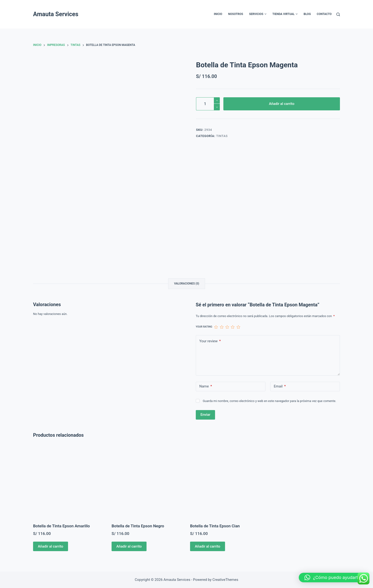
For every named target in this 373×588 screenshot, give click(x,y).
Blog (307, 14)
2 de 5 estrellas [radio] (222, 327)
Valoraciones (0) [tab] (187, 284)
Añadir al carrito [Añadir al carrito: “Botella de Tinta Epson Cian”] (208, 546)
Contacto (324, 14)
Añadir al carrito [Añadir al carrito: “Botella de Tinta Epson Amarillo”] (51, 546)
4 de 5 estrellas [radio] (233, 327)
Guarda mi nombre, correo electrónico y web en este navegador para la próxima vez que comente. (269, 401)
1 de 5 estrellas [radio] (216, 327)
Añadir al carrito (282, 104)
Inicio (218, 14)
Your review (210, 341)
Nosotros (236, 14)
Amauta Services (56, 14)
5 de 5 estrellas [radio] (238, 327)
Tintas (222, 136)
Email (280, 386)
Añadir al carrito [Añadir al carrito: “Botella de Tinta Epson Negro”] (129, 546)
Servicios (258, 14)
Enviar (205, 415)
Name (206, 386)
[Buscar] (338, 14)
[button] (334, 578)
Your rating (204, 327)
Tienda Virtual (285, 14)
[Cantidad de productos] (208, 104)
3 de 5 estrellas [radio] (227, 327)
